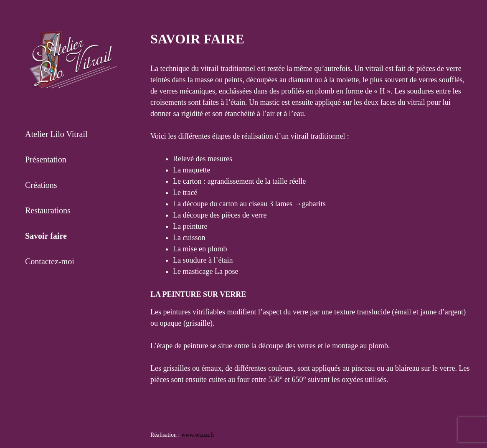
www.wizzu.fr (198, 435)
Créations (41, 185)
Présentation (46, 159)
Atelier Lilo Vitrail (56, 134)
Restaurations (48, 210)
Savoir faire (46, 236)
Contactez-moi (50, 261)
